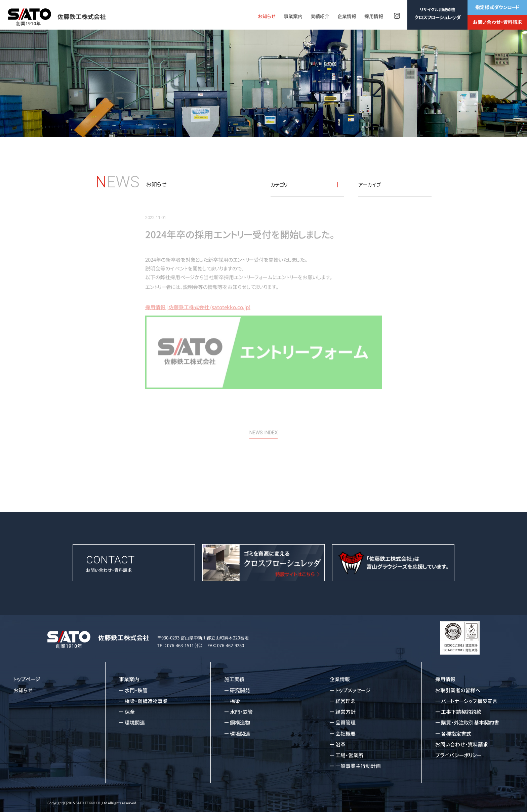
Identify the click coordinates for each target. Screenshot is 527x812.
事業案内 (293, 16)
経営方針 (346, 712)
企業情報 (347, 16)
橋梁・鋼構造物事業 (146, 701)
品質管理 (346, 723)
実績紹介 (320, 16)
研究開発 (240, 690)
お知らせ (267, 16)
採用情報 (374, 16)
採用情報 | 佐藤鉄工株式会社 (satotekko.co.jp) (198, 298)
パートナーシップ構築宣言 (469, 701)
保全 (130, 712)
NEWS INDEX (263, 424)
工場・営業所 (349, 755)
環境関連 (135, 723)
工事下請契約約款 (461, 712)
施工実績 (234, 679)
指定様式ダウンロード (497, 7)
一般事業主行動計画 (358, 766)
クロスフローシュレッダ (438, 14)
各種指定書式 (456, 734)
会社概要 (346, 734)
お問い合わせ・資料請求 (497, 22)
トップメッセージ (353, 690)
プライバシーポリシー (458, 755)
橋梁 (235, 701)
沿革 (340, 745)
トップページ (27, 679)
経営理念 (346, 701)
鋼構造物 (240, 723)
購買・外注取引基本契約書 (470, 723)
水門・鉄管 (136, 690)
